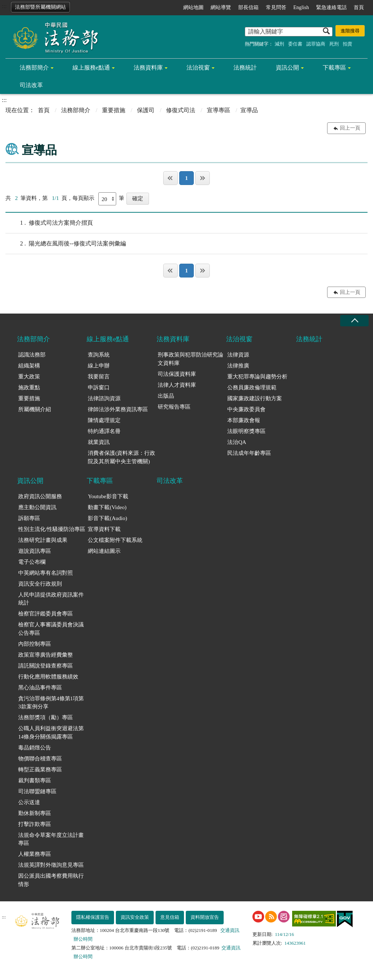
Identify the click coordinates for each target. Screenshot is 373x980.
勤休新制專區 (35, 813)
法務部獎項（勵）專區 (46, 717)
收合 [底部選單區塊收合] (354, 321)
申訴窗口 (99, 387)
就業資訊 (99, 442)
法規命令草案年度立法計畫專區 (51, 839)
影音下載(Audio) (107, 518)
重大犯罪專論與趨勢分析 (257, 377)
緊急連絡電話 (331, 7)
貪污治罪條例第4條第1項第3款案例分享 (51, 703)
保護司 (146, 110)
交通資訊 (230, 930)
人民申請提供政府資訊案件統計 (51, 599)
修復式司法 (181, 110)
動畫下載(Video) (107, 507)
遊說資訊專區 (35, 551)
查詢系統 (99, 355)
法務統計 (245, 68)
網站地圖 (193, 7)
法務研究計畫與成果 (43, 540)
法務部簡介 (34, 68)
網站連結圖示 (104, 551)
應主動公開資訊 (37, 507)
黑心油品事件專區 (40, 688)
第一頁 (170, 178)
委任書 (295, 44)
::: (4, 6)
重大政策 (29, 377)
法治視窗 (198, 68)
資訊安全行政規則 (40, 584)
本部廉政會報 (244, 420)
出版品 (166, 396)
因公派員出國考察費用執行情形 (51, 880)
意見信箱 (170, 917)
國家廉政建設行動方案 (255, 398)
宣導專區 (219, 110)
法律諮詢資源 (104, 398)
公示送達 (29, 802)
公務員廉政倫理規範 (252, 387)
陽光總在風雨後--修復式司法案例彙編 (66, 244)
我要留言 (99, 377)
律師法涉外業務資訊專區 (118, 409)
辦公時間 (83, 939)
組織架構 (29, 366)
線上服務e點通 (91, 68)
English (301, 7)
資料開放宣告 (205, 917)
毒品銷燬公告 (35, 748)
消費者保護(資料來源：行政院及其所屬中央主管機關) (121, 457)
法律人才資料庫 (177, 385)
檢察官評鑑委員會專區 (46, 614)
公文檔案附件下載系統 (115, 540)
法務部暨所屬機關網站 (40, 7)
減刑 (279, 44)
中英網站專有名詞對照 (46, 573)
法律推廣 (238, 366)
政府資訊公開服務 (40, 496)
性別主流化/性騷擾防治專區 (52, 529)
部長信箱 (248, 7)
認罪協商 (316, 44)
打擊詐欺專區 (35, 824)
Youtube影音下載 (108, 496)
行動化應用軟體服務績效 (48, 677)
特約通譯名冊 (104, 431)
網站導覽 (221, 7)
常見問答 (276, 7)
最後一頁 (203, 178)
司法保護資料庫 (177, 374)
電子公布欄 (32, 562)
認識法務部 (32, 355)
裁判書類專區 (35, 780)
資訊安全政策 (135, 917)
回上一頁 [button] (350, 128)
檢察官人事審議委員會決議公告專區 (51, 629)
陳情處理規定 (104, 420)
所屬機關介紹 (35, 409)
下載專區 (334, 68)
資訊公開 (287, 68)
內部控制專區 (35, 644)
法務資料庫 (148, 68)
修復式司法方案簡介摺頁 (49, 223)
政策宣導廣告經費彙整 (46, 655)
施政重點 (29, 387)
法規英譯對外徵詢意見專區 (51, 865)
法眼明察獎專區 (246, 431)
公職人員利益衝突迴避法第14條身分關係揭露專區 (51, 733)
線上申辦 (99, 366)
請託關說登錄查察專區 (46, 666)
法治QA (237, 442)
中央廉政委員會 (246, 409)
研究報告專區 (174, 407)
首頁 (359, 7)
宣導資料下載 (104, 529)
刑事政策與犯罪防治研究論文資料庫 (191, 359)
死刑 (334, 44)
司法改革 (31, 85)
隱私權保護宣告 (93, 917)
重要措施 (114, 110)
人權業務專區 (35, 854)
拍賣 (348, 44)
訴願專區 (29, 518)
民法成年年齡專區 (249, 453)
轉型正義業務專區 (40, 770)
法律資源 (238, 355)
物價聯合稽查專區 (40, 759)
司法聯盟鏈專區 (37, 791)
